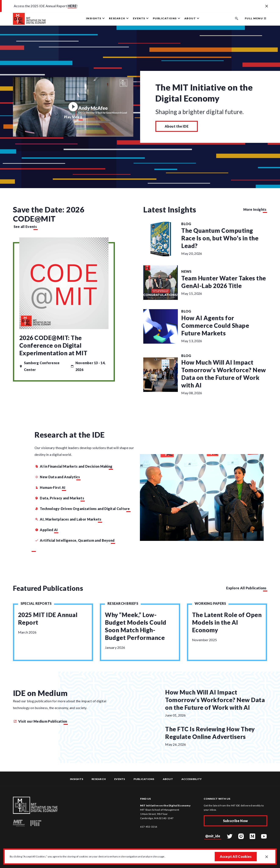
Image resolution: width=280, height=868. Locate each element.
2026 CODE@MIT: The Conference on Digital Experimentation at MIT (53, 345)
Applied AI (46, 530)
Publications (144, 779)
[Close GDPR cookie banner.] (267, 857)
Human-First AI (50, 487)
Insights (77, 779)
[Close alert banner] (267, 6)
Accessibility (192, 779)
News (186, 271)
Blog (186, 224)
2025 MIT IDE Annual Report (48, 619)
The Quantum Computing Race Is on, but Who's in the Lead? (220, 238)
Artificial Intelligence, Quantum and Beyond (75, 540)
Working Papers (210, 603)
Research (99, 779)
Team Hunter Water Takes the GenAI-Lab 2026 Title (224, 282)
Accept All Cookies (236, 856)
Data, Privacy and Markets (60, 498)
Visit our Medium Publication (40, 721)
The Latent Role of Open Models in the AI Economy (227, 622)
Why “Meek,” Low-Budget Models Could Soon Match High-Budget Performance (136, 626)
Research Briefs (123, 603)
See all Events (25, 227)
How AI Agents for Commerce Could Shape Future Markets (215, 325)
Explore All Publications (246, 588)
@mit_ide (213, 836)
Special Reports (36, 603)
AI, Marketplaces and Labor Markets (68, 519)
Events (120, 779)
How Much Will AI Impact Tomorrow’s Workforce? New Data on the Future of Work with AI (224, 374)
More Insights (255, 209)
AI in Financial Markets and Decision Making (74, 466)
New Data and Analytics (58, 477)
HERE (72, 6)
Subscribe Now (235, 821)
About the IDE (177, 126)
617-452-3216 (149, 827)
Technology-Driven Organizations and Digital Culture (83, 509)
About (168, 779)
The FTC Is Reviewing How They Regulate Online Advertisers (210, 733)
